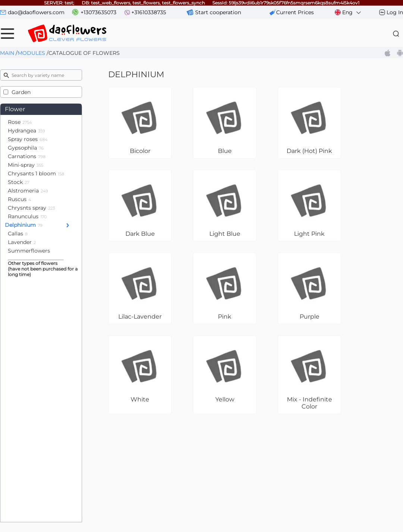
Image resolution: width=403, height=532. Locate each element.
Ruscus (19, 199)
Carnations (27, 156)
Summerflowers (29, 251)
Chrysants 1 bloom (36, 173)
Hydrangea (26, 131)
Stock (18, 182)
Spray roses (28, 139)
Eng (348, 12)
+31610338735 (149, 12)
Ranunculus (27, 216)
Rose (20, 122)
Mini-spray (26, 165)
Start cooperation (218, 12)
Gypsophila (26, 148)
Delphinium (24, 225)
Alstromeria (28, 191)
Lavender (22, 242)
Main (7, 53)
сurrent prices (295, 12)
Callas (18, 234)
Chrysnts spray (31, 208)
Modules (31, 53)
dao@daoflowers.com (36, 12)
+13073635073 (99, 12)
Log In (395, 12)
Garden (21, 92)
